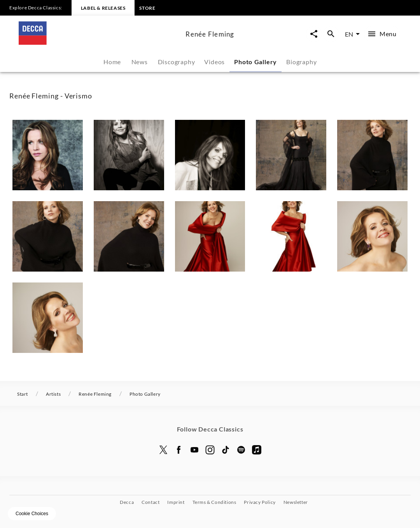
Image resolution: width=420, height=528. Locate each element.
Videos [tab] (214, 62)
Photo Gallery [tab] (255, 62)
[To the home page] (99, 42)
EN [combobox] (349, 34)
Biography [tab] (301, 62)
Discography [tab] (177, 62)
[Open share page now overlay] (314, 34)
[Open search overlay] (331, 34)
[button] (48, 155)
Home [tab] (112, 62)
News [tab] (140, 62)
